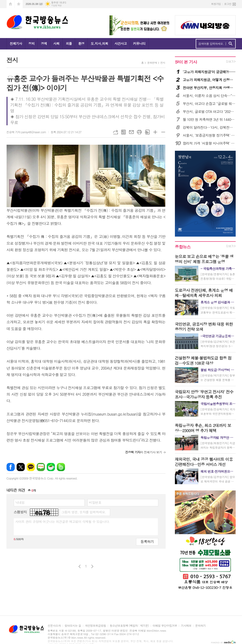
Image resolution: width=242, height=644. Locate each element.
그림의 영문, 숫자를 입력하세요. (84, 512)
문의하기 (200, 626)
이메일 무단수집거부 (165, 626)
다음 (92, 566)
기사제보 (186, 626)
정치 (31, 43)
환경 (81, 43)
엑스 (21, 467)
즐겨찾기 (19, 4)
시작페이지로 (11, 4)
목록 (123, 132)
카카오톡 (31, 467)
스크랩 (147, 132)
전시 (163, 63)
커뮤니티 (139, 43)
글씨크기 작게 (163, 132)
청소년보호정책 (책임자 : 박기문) (129, 626)
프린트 (139, 132)
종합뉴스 (183, 247)
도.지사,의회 (99, 43)
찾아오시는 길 (73, 626)
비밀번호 (95, 502)
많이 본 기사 (186, 62)
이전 (80, 566)
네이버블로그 (41, 467)
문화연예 (152, 63)
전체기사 (16, 43)
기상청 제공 (56, 5)
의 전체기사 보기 (143, 452)
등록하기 (147, 541)
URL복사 (116, 132)
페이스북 (11, 467)
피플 (69, 43)
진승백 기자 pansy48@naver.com (26, 132)
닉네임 (20, 502)
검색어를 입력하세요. (211, 44)
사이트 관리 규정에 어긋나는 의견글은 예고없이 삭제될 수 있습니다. (63, 521)
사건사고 (121, 43)
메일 (131, 132)
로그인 (228, 4)
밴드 (61, 467)
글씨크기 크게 (155, 132)
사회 (56, 43)
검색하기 (230, 44)
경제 (44, 43)
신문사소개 (54, 626)
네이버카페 (51, 467)
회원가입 (216, 4)
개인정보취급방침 (95, 626)
